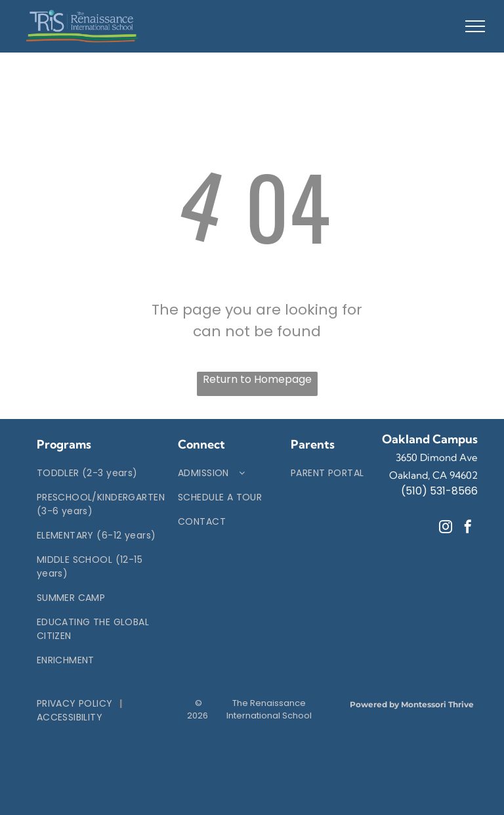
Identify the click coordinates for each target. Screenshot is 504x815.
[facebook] (468, 528)
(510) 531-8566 (439, 491)
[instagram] (446, 528)
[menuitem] (101, 473)
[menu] (475, 26)
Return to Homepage (257, 379)
